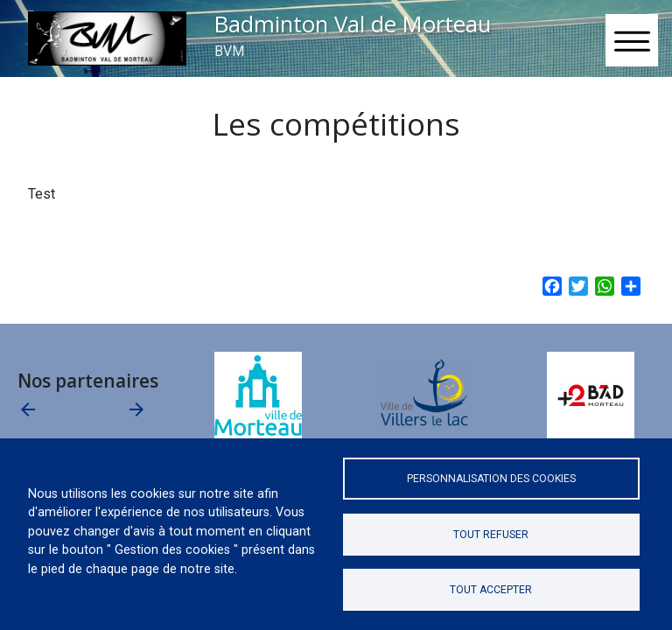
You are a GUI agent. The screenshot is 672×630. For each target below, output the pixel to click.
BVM (229, 51)
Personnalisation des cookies (491, 479)
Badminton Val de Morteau (353, 24)
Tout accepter (491, 590)
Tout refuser (491, 535)
